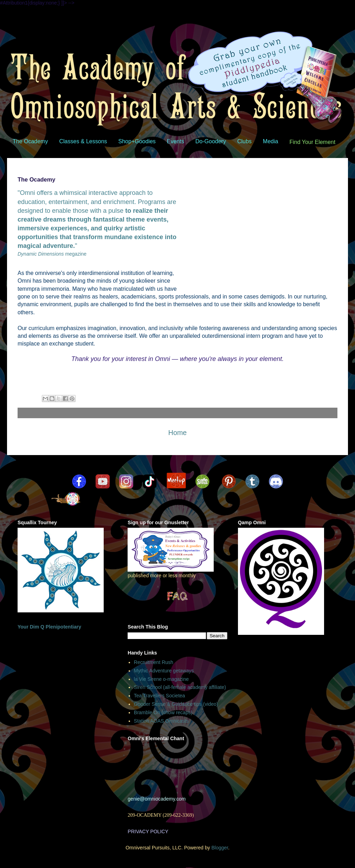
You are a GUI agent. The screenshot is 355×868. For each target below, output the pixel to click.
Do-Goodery (211, 141)
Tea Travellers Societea (160, 696)
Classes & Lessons (83, 141)
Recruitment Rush (154, 662)
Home (177, 433)
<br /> (177, 767)
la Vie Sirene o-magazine (161, 679)
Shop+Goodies (137, 141)
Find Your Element (312, 142)
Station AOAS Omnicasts (161, 721)
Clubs (244, 141)
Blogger (220, 848)
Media (271, 141)
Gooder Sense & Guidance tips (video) (176, 704)
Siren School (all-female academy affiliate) (180, 687)
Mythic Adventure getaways (164, 671)
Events (176, 141)
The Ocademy (30, 141)
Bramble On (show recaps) (163, 712)
